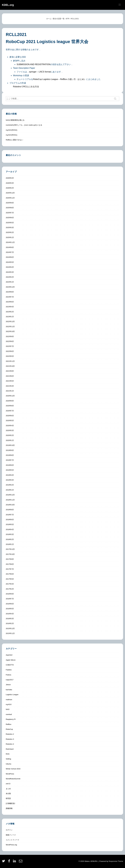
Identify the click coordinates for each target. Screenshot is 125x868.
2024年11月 (10, 242)
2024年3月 (10, 272)
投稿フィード (11, 835)
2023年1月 (10, 317)
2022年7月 (10, 346)
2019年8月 (10, 455)
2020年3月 (10, 430)
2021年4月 (10, 386)
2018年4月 (10, 529)
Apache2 (9, 655)
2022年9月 (10, 336)
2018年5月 (10, 524)
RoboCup (9, 729)
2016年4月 (10, 614)
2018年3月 (10, 534)
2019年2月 (10, 485)
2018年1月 (10, 544)
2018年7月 (10, 515)
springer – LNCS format (40, 72)
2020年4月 (10, 426)
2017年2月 (10, 589)
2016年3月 (10, 619)
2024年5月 (10, 262)
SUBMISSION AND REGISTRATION (33, 64)
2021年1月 (10, 391)
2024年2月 (10, 277)
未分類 (8, 794)
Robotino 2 (10, 734)
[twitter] (4, 862)
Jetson (8, 685)
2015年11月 (10, 633)
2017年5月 (10, 579)
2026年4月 (10, 178)
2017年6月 (10, 574)
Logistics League (12, 695)
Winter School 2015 (13, 769)
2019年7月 (10, 460)
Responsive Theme (116, 861)
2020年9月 (10, 401)
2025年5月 (10, 223)
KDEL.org (8, 5)
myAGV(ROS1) (12, 135)
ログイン (9, 830)
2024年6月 (10, 257)
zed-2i (8, 784)
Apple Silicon (11, 660)
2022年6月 (10, 351)
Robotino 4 (10, 744)
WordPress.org (11, 845)
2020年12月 (10, 396)
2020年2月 (10, 435)
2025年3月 (10, 228)
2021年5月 (10, 381)
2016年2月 (10, 623)
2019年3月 (10, 480)
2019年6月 (10, 465)
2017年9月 (10, 559)
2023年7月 (10, 297)
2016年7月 (10, 599)
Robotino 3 (10, 739)
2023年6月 (10, 302)
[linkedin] (15, 862)
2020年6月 (10, 416)
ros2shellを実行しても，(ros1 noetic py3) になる (24, 125)
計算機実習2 (10, 803)
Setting (8, 759)
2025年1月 (10, 237)
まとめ (8, 789)
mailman (9, 700)
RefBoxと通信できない (14, 140)
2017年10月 (10, 554)
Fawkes (9, 670)
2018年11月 (10, 500)
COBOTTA (10, 665)
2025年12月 (10, 193)
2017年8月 (10, 564)
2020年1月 (10, 440)
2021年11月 (10, 361)
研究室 (8, 798)
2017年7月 (10, 569)
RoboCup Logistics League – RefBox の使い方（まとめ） (60, 79)
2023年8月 (10, 292)
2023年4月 (10, 307)
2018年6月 (10, 520)
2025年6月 (10, 218)
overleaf (9, 714)
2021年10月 (10, 366)
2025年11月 (10, 198)
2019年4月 (10, 475)
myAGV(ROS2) (12, 130)
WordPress (10, 774)
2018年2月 (10, 539)
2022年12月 (10, 322)
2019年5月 (10, 470)
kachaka (9, 690)
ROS (8, 754)
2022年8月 (10, 341)
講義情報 (9, 808)
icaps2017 (10, 680)
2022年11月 (10, 327)
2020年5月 (10, 421)
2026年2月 (10, 188)
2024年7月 (10, 252)
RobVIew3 (10, 749)
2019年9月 (10, 450)
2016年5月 (10, 609)
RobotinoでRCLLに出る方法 (26, 87)
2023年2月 (10, 312)
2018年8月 (10, 510)
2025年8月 (10, 208)
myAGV (9, 704)
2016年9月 (10, 594)
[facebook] (10, 862)
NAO (8, 709)
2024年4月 (10, 267)
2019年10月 (10, 445)
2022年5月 (10, 356)
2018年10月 (10, 505)
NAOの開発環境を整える (15, 120)
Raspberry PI (11, 719)
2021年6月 (10, 376)
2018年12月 (10, 495)
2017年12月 (10, 549)
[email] (21, 862)
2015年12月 (10, 629)
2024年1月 (10, 282)
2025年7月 (10, 213)
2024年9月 (10, 247)
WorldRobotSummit (13, 779)
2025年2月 (10, 232)
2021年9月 (10, 371)
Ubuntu (9, 764)
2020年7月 (10, 411)
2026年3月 (10, 183)
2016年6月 (10, 604)
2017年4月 (10, 584)
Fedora (8, 675)
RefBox (9, 724)
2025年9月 (10, 203)
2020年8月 (10, 406)
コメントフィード (12, 840)
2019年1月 (10, 490)
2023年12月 (10, 287)
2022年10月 (10, 331)
